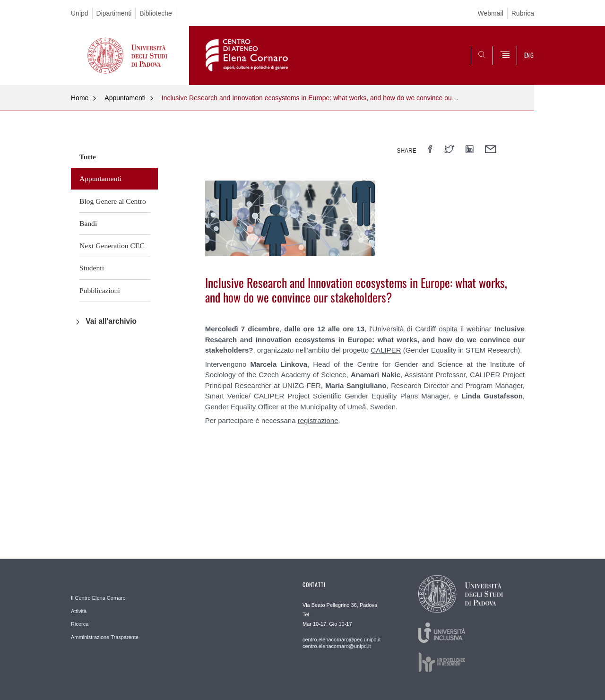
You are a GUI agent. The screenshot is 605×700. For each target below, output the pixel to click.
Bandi (88, 223)
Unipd (80, 13)
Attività (79, 611)
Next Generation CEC (112, 246)
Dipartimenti (114, 13)
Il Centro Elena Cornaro (98, 598)
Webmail (491, 13)
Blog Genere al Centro (113, 201)
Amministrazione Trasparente (105, 637)
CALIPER (386, 350)
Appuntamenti (125, 98)
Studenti (92, 268)
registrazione (318, 420)
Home (80, 98)
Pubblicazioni (100, 290)
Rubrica (523, 13)
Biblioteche (156, 13)
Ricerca (80, 624)
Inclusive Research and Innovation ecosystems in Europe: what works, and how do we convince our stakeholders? (329, 98)
